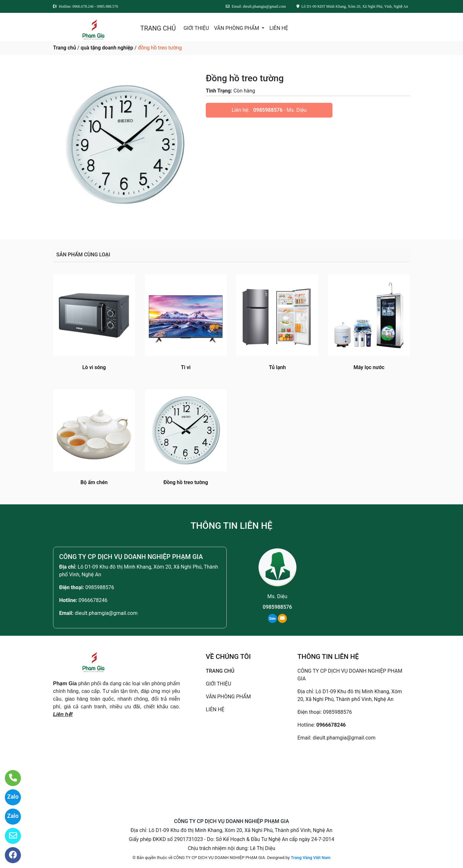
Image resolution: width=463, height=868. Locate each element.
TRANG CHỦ (158, 28)
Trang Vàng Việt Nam (310, 858)
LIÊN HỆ (279, 28)
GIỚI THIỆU (196, 28)
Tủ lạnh (277, 367)
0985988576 (268, 110)
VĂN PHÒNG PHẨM (237, 28)
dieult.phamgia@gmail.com (106, 613)
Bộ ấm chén (94, 482)
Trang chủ (64, 48)
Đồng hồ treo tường (186, 482)
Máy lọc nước (369, 367)
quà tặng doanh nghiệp (107, 48)
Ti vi (186, 367)
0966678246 (93, 600)
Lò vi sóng (94, 367)
